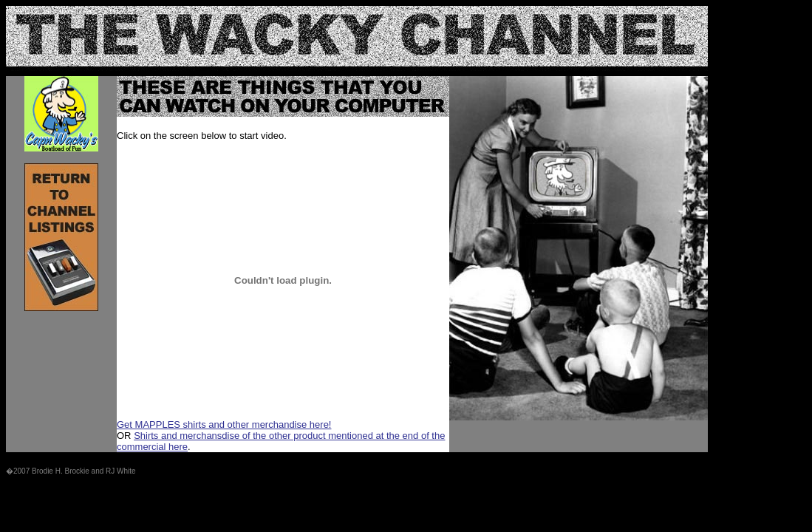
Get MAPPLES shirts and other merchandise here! (224, 424)
